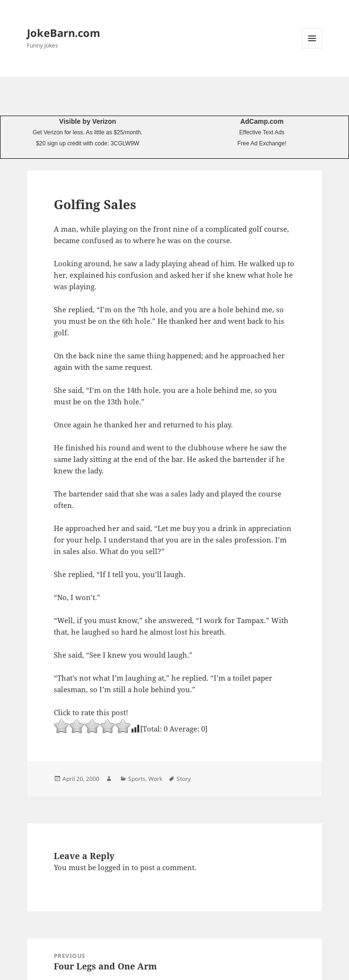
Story (184, 779)
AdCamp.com (262, 121)
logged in (114, 867)
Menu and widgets (312, 48)
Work (155, 779)
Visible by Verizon (88, 121)
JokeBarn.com (64, 33)
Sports (137, 779)
